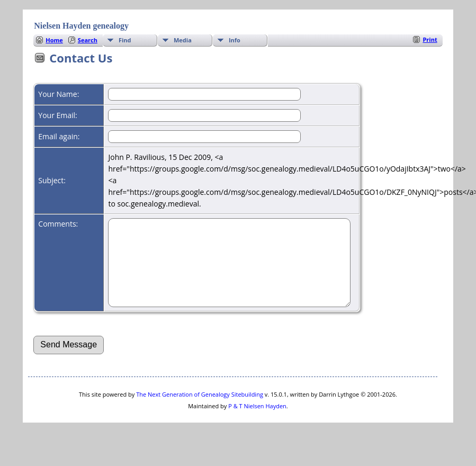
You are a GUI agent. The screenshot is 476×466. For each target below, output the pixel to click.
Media (183, 40)
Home (54, 40)
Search (88, 40)
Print (430, 39)
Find (125, 40)
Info (235, 40)
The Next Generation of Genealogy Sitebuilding (200, 410)
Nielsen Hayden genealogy (81, 26)
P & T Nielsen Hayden (257, 422)
